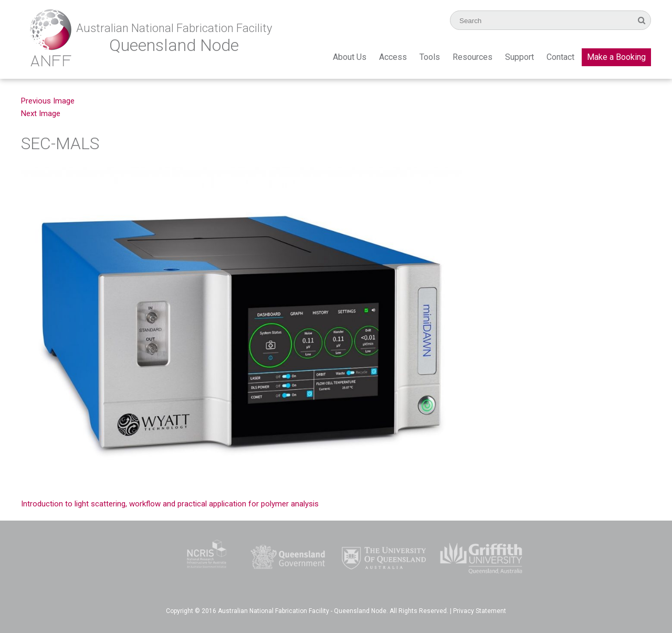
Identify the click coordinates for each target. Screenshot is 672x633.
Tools (430, 57)
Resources (472, 57)
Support (519, 57)
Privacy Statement (480, 611)
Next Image (41, 113)
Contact (560, 57)
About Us (350, 57)
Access (393, 57)
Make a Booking (616, 57)
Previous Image (48, 101)
